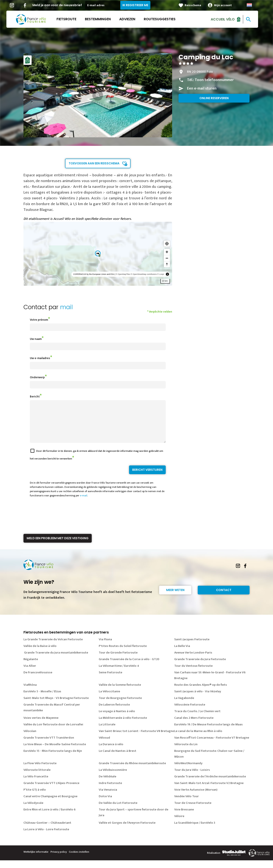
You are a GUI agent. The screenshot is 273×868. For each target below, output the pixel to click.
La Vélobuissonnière (113, 777)
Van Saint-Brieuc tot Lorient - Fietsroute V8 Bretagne (136, 739)
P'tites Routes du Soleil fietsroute (123, 654)
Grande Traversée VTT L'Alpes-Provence (51, 791)
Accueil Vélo (227, 19)
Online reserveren (214, 98)
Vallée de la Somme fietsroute (120, 692)
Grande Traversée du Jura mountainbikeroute (56, 660)
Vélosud (104, 745)
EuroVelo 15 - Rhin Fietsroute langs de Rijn (53, 759)
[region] (98, 254)
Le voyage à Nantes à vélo (117, 719)
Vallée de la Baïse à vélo (40, 654)
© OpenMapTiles (123, 274)
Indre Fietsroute (110, 791)
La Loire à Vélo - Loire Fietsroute (46, 837)
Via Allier (30, 673)
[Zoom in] (167, 252)
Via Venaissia (108, 797)
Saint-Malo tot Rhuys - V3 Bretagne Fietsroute (56, 706)
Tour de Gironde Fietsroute (118, 660)
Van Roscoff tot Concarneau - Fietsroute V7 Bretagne (212, 745)
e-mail (84, 503)
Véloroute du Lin (186, 752)
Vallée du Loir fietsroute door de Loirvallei (53, 732)
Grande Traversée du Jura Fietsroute (200, 667)
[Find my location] (167, 244)
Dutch (254, 5)
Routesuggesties (164, 19)
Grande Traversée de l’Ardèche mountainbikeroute (210, 784)
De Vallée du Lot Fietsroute (118, 811)
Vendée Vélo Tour (187, 804)
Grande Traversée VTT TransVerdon (49, 745)
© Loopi (161, 274)
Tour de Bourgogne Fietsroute (120, 706)
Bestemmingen (102, 19)
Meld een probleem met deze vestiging (58, 546)
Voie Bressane (184, 817)
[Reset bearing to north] (167, 264)
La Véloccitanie (109, 699)
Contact (224, 598)
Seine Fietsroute (110, 680)
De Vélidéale (107, 784)
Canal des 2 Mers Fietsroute (194, 725)
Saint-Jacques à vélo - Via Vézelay (198, 699)
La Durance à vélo (111, 752)
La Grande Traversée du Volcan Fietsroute (53, 647)
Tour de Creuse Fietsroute (193, 811)
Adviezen (131, 19)
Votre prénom (39, 320)
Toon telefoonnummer (214, 80)
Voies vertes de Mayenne (41, 725)
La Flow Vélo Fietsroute (40, 771)
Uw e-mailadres (40, 358)
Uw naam (36, 339)
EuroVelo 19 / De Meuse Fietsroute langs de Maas (208, 732)
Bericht (35, 396)
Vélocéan (30, 739)
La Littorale (107, 732)
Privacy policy (59, 859)
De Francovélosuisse (38, 680)
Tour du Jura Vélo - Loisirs (192, 777)
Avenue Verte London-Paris (193, 660)
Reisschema (197, 5)
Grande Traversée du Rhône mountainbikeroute (132, 771)
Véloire (179, 824)
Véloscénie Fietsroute (190, 712)
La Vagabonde (184, 706)
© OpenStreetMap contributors (144, 274)
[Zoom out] (167, 258)
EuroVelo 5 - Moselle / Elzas (42, 699)
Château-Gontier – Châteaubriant (47, 830)
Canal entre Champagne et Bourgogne (50, 804)
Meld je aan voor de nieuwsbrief (61, 5)
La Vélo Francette (36, 784)
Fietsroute (71, 19)
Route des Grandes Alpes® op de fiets (201, 692)
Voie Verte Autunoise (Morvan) (196, 797)
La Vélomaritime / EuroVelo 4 (119, 673)
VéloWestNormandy (188, 771)
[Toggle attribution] (167, 274)
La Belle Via (182, 654)
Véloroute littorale (37, 777)
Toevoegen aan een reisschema (94, 163)
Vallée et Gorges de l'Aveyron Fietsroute (127, 830)
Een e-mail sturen (202, 88)
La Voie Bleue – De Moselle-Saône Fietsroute (55, 752)
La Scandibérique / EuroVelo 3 (195, 830)
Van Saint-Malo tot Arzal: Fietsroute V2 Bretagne (209, 791)
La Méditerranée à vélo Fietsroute (123, 725)
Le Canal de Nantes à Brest (118, 759)
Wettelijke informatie (36, 859)
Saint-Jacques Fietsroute (192, 647)
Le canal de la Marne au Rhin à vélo (198, 739)
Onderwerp (37, 377)
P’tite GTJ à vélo (35, 797)
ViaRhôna (30, 692)
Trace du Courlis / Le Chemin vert (197, 719)
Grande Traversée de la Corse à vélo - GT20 (129, 667)
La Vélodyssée (33, 811)
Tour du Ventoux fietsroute (193, 673)
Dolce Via (105, 804)
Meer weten (175, 598)
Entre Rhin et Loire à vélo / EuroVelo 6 (49, 817)
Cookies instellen (79, 859)
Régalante (31, 667)
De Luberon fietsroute (114, 712)
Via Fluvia (105, 647)
